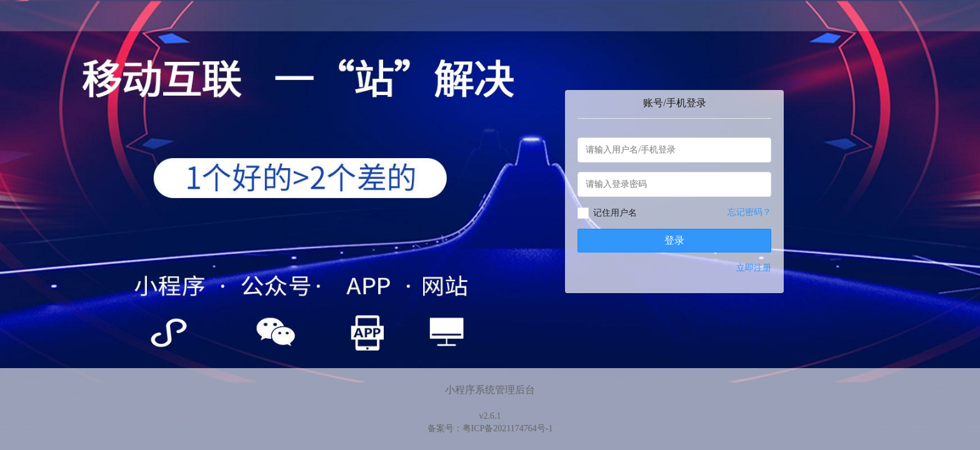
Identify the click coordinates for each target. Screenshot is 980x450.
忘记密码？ (749, 212)
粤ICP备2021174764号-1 (508, 428)
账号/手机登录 (674, 103)
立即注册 (754, 268)
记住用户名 (615, 213)
